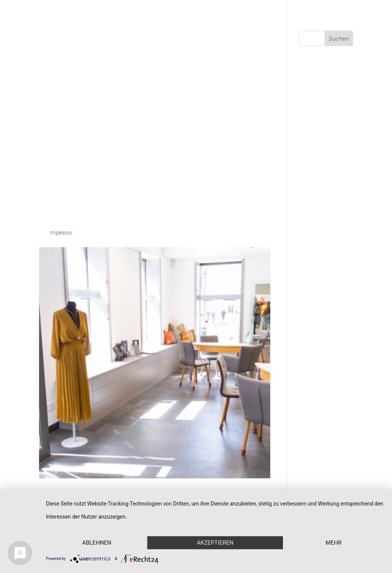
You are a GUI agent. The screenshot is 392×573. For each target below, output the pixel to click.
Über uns (276, 16)
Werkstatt (242, 16)
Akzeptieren (215, 543)
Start (178, 16)
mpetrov (61, 232)
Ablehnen (96, 543)
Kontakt (343, 16)
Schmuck (207, 16)
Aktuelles (310, 16)
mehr (334, 543)
